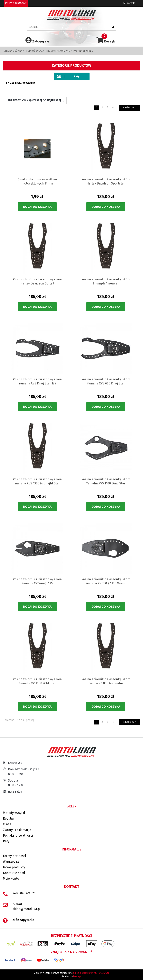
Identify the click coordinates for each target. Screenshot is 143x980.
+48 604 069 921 (24, 893)
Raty (6, 841)
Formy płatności (14, 856)
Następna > (129, 108)
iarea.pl (77, 976)
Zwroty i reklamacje (17, 830)
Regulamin (11, 818)
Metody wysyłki (14, 813)
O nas (7, 824)
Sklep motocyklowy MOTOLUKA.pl (91, 973)
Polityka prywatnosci (18, 836)
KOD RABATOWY (16, 3)
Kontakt (129, 3)
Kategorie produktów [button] (71, 66)
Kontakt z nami (14, 873)
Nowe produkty (14, 867)
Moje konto (11, 879)
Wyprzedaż (11, 862)
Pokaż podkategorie (20, 83)
